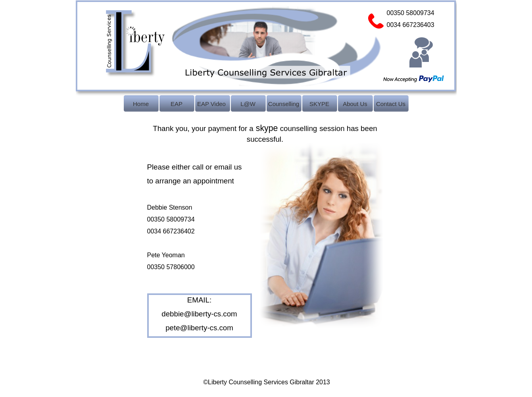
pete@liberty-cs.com (199, 328)
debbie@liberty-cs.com (199, 314)
